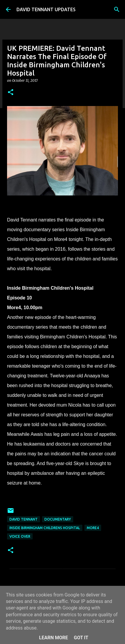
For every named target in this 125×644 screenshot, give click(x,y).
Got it (81, 638)
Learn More (54, 638)
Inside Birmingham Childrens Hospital (45, 528)
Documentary (58, 519)
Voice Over (20, 536)
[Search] (117, 9)
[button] (11, 93)
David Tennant (24, 519)
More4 (93, 528)
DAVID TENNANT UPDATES (46, 9)
